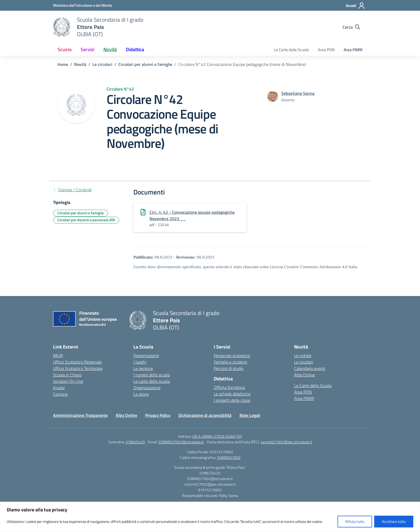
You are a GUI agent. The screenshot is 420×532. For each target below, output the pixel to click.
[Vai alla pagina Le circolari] (102, 64)
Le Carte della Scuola (291, 50)
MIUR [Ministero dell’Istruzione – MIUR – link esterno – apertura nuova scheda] (58, 355)
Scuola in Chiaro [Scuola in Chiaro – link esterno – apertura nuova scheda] (67, 375)
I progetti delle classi (232, 400)
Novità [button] (110, 49)
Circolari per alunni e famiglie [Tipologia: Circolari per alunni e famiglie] (80, 213)
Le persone (143, 368)
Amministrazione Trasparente (80, 415)
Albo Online (305, 375)
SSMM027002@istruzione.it (181, 442)
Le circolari (303, 362)
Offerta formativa (229, 387)
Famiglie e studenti (230, 362)
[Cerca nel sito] (351, 27)
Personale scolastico (232, 355)
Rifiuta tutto (355, 521)
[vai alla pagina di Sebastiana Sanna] (298, 93)
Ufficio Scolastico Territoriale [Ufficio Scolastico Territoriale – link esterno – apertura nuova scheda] (78, 368)
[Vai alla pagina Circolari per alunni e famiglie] (145, 64)
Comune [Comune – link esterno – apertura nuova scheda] (60, 394)
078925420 (135, 442)
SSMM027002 (229, 457)
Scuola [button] (65, 49)
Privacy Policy (158, 415)
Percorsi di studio (229, 368)
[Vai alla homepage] (62, 27)
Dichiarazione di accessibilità (205, 415)
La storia (141, 394)
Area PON (326, 50)
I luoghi (140, 362)
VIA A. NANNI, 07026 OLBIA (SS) (217, 436)
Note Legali (250, 415)
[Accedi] (356, 6)
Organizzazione (147, 388)
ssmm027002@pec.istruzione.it (286, 442)
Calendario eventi (310, 368)
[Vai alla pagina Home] (63, 64)
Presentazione (146, 355)
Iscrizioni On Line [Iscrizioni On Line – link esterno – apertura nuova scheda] (68, 381)
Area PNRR (353, 50)
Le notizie (303, 355)
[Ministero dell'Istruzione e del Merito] (82, 5)
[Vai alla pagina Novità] (80, 64)
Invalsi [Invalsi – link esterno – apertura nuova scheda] (59, 388)
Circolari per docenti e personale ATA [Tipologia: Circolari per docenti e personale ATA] (86, 220)
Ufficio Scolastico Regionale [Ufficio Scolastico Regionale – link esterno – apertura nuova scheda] (77, 362)
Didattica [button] (135, 49)
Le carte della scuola (152, 381)
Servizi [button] (87, 49)
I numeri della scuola (152, 375)
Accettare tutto (394, 521)
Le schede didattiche (232, 394)
